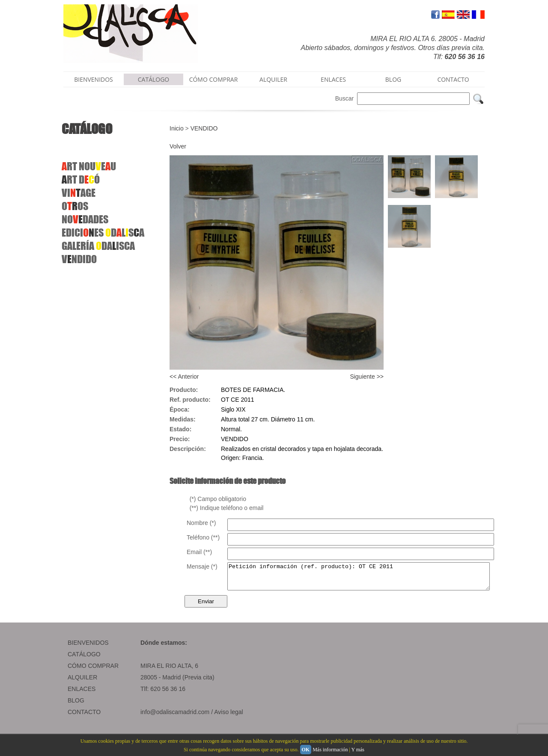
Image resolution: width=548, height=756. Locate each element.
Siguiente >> (367, 377)
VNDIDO (79, 259)
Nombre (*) (201, 523)
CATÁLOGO (154, 79)
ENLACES (333, 79)
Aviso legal (228, 717)
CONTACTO (453, 79)
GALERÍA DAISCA (98, 246)
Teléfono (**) (203, 537)
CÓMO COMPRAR (214, 79)
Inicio (177, 128)
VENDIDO (204, 128)
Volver (178, 146)
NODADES (85, 219)
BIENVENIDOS (94, 79)
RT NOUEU (89, 166)
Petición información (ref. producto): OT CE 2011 (374, 579)
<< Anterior (184, 377)
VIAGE (79, 193)
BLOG (393, 79)
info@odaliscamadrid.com (175, 717)
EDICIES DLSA (103, 233)
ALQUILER (273, 79)
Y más (358, 750)
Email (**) (199, 552)
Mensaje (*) (202, 566)
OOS (75, 206)
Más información (330, 750)
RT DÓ (81, 179)
